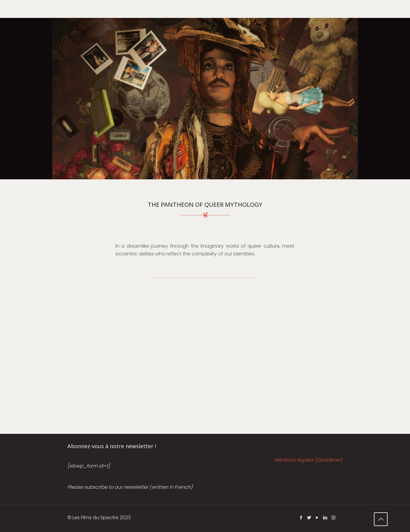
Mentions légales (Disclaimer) (309, 460)
